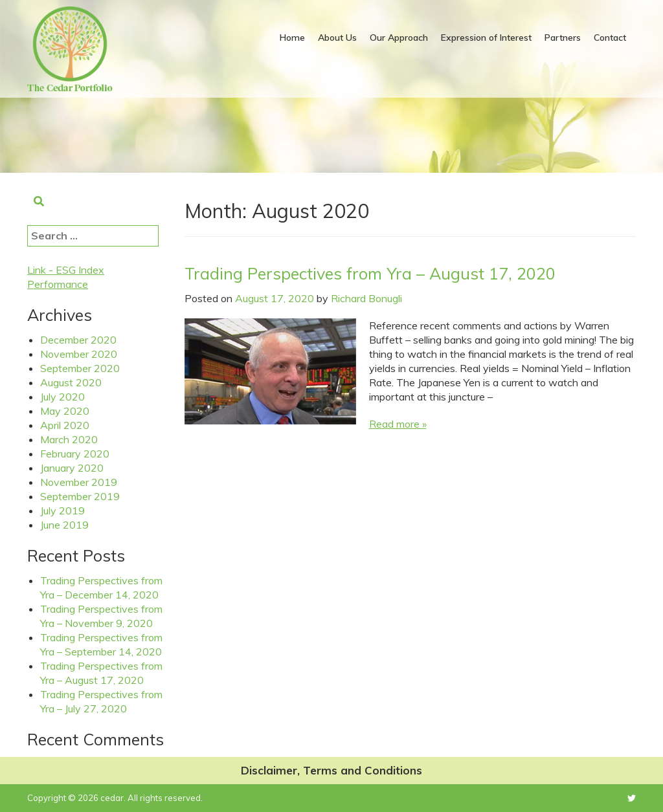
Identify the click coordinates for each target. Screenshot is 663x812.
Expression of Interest (486, 38)
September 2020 (80, 368)
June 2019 (64, 525)
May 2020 (65, 411)
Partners (563, 38)
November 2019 (79, 482)
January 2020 (72, 468)
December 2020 (78, 340)
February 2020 (75, 454)
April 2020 (65, 425)
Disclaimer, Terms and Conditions (331, 770)
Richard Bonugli (366, 298)
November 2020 (79, 354)
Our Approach (399, 38)
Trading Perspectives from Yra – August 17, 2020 (370, 273)
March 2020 (69, 439)
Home (292, 38)
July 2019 (62, 510)
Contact (610, 38)
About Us (337, 38)
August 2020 (71, 382)
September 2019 (80, 496)
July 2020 (62, 397)
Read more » (398, 424)
